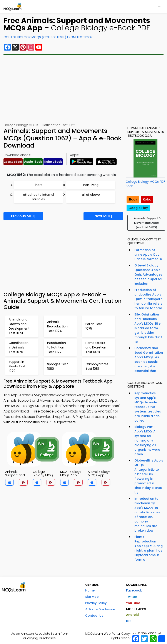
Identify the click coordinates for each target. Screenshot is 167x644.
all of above (91, 195)
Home (90, 590)
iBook (133, 199)
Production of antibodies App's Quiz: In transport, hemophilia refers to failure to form (148, 299)
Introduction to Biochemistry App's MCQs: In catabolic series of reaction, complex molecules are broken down (147, 515)
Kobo (147, 199)
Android (132, 615)
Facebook (134, 590)
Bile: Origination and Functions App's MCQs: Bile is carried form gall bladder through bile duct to (148, 328)
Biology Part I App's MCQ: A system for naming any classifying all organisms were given (147, 440)
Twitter (132, 597)
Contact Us (94, 616)
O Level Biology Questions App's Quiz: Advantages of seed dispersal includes (148, 274)
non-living (91, 185)
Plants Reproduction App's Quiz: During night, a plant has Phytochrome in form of (149, 548)
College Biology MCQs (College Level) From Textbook (48, 37)
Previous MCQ (23, 216)
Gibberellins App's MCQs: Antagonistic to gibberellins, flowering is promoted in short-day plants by (149, 476)
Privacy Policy (96, 603)
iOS (129, 621)
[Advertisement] (83, 89)
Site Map (92, 597)
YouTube (133, 603)
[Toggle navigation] (159, 7)
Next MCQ (103, 216)
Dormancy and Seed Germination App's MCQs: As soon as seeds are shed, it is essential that (149, 359)
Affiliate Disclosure (100, 609)
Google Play (138, 208)
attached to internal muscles (38, 197)
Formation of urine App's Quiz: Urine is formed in (148, 255)
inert (38, 185)
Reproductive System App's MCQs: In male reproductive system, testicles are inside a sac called (148, 407)
